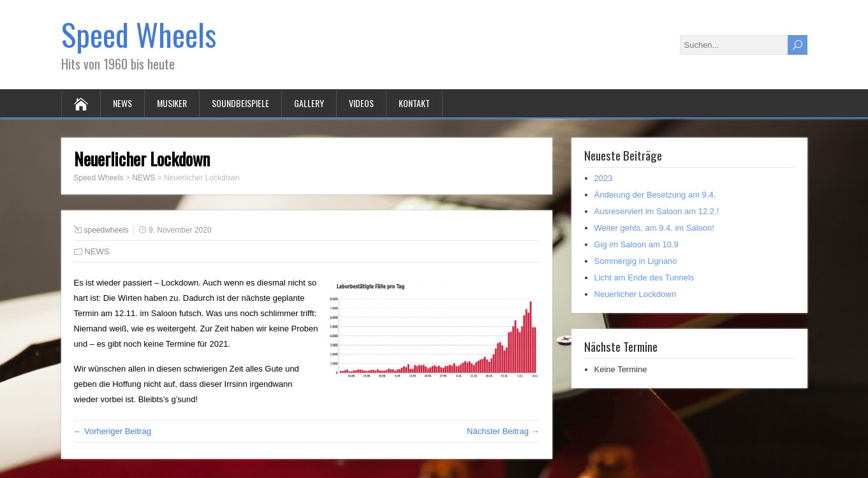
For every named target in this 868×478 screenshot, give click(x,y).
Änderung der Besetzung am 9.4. (655, 195)
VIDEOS (361, 103)
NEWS (122, 103)
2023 (604, 178)
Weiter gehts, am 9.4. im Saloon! (654, 228)
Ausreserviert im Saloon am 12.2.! (657, 211)
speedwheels (107, 230)
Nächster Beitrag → (503, 431)
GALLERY (309, 103)
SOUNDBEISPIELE (240, 103)
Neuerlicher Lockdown (636, 294)
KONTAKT (414, 103)
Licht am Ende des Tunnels (644, 278)
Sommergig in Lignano (636, 261)
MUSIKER (172, 103)
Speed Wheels (139, 34)
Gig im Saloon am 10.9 (636, 244)
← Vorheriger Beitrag (113, 431)
